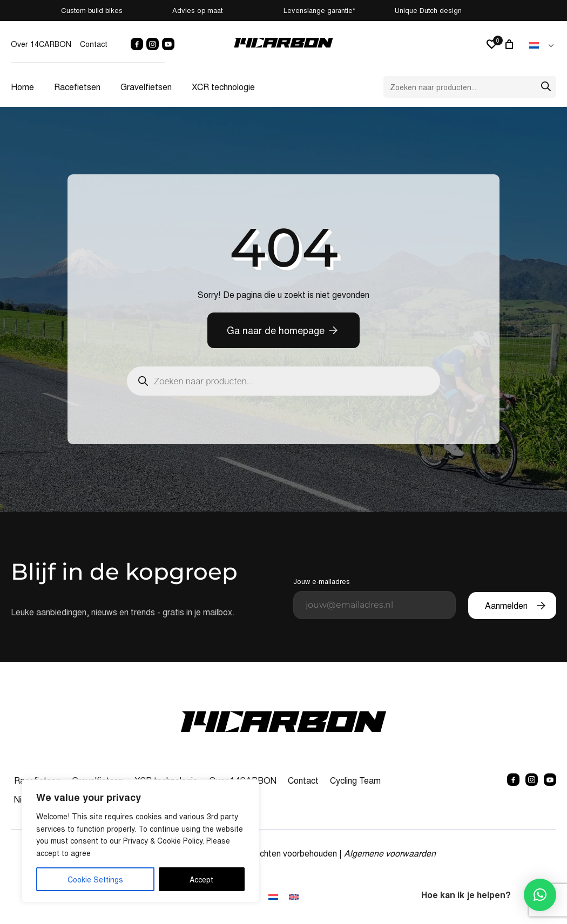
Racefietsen (77, 87)
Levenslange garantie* (357, 10)
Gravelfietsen (146, 87)
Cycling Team (355, 780)
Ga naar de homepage (276, 330)
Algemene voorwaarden (390, 853)
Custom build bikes (36, 10)
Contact (94, 44)
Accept (201, 879)
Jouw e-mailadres (374, 597)
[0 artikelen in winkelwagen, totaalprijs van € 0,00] (511, 44)
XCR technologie (223, 87)
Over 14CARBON (41, 44)
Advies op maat (194, 10)
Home (22, 87)
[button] (540, 895)
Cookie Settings (95, 879)
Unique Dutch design (528, 10)
